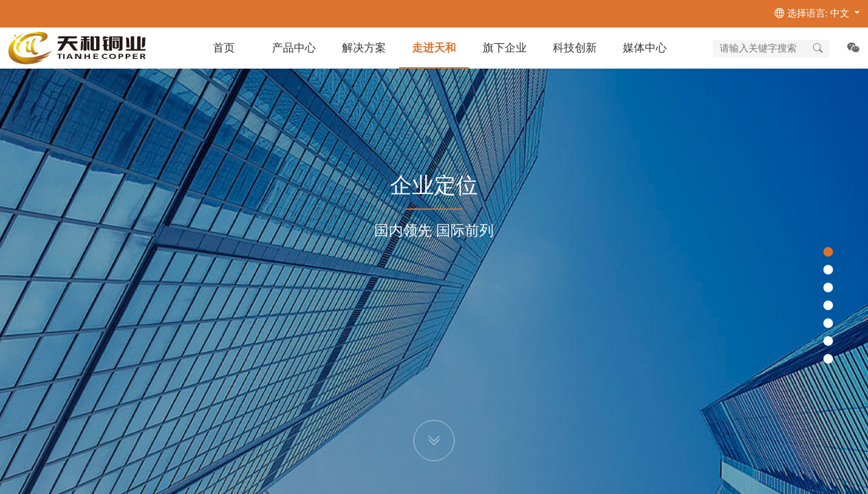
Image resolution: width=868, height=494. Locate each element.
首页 (224, 48)
